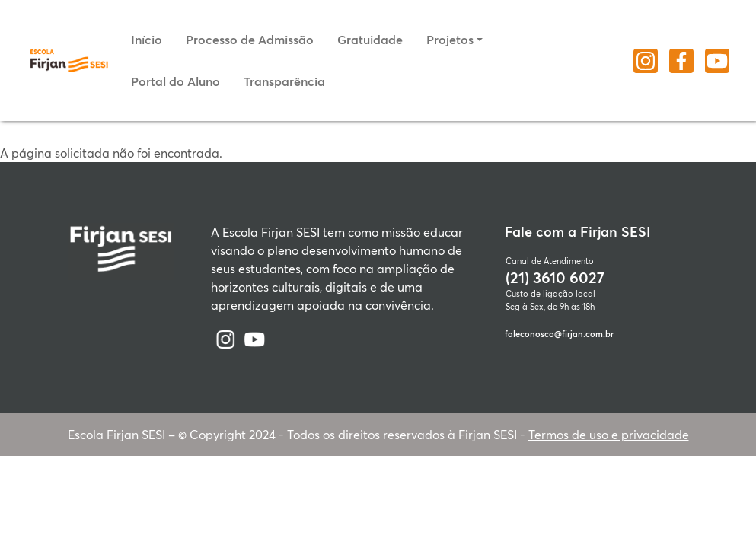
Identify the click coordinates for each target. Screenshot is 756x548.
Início (147, 39)
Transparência (284, 81)
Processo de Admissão (250, 39)
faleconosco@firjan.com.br (559, 334)
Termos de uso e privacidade (609, 434)
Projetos (450, 39)
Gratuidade (370, 39)
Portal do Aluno (175, 81)
